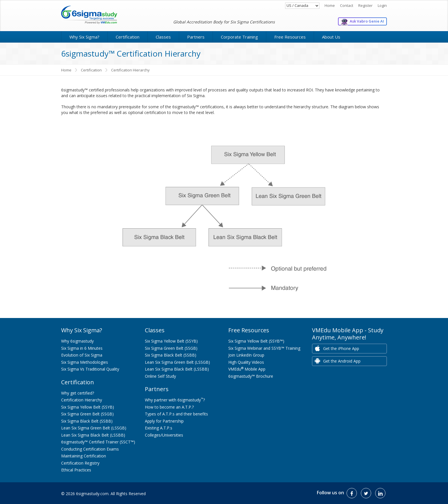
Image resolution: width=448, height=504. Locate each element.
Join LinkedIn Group (246, 355)
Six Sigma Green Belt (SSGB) (87, 414)
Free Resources (290, 37)
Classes (163, 37)
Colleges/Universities (164, 435)
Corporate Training (239, 37)
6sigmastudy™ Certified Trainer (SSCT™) (98, 442)
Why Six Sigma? (84, 37)
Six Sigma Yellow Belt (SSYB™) (256, 341)
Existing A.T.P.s (159, 428)
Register (365, 5)
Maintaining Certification (84, 456)
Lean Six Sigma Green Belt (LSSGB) (94, 428)
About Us (331, 37)
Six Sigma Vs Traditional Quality (90, 369)
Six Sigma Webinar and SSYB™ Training (264, 348)
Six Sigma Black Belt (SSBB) (87, 421)
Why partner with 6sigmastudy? (175, 400)
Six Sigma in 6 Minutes (82, 348)
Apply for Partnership (164, 421)
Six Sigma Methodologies (85, 362)
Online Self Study (160, 376)
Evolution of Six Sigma (82, 355)
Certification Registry (80, 463)
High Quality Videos (246, 362)
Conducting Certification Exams (90, 449)
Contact (347, 5)
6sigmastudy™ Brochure (251, 376)
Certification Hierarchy (82, 400)
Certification (128, 37)
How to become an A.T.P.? (169, 407)
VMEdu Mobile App (247, 369)
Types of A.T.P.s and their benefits (176, 414)
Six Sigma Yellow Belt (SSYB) (88, 407)
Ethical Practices (76, 470)
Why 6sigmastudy (77, 341)
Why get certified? (78, 393)
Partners (196, 37)
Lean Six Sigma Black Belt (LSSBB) (93, 435)
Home (330, 5)
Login (382, 5)
